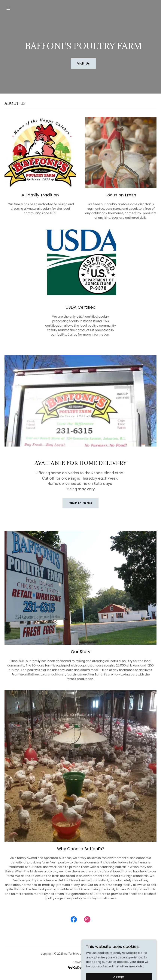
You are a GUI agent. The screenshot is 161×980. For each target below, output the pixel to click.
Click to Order (80, 503)
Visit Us (83, 64)
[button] (22, 8)
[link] (74, 920)
